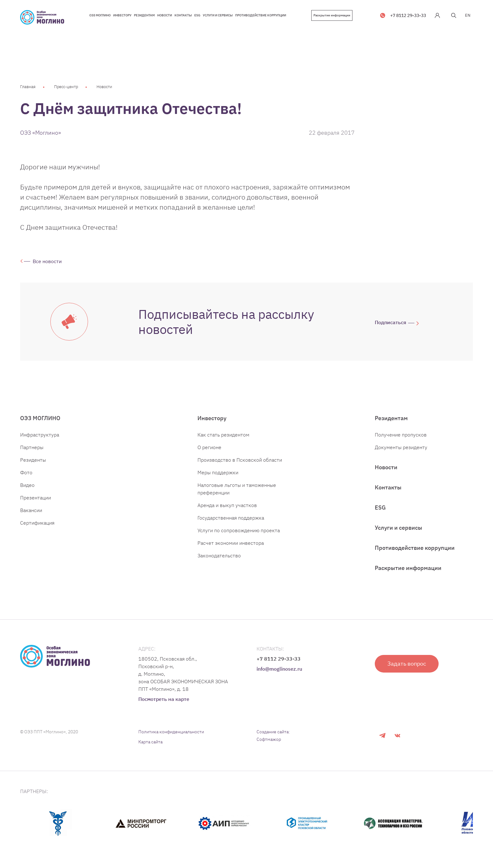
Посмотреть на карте (164, 699)
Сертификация (37, 523)
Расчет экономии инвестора (231, 543)
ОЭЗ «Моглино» (41, 133)
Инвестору (212, 418)
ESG (380, 507)
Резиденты (33, 460)
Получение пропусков (401, 435)
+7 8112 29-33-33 (408, 15)
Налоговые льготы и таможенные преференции (237, 489)
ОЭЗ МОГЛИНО (40, 418)
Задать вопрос (407, 664)
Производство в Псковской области (240, 460)
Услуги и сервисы (399, 528)
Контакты (388, 487)
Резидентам (391, 418)
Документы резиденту (401, 447)
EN (468, 15)
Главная (28, 87)
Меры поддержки (218, 472)
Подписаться (391, 322)
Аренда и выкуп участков (227, 505)
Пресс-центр (66, 87)
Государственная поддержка (231, 518)
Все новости (47, 261)
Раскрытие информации (332, 15)
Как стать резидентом (223, 435)
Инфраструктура (40, 435)
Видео (27, 485)
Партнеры (32, 447)
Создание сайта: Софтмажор (273, 736)
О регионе (209, 447)
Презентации (36, 498)
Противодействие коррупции (415, 548)
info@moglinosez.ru (279, 669)
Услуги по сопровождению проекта (239, 530)
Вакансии (31, 510)
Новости (104, 87)
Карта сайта (150, 742)
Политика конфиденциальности (171, 732)
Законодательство (219, 555)
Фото (26, 472)
